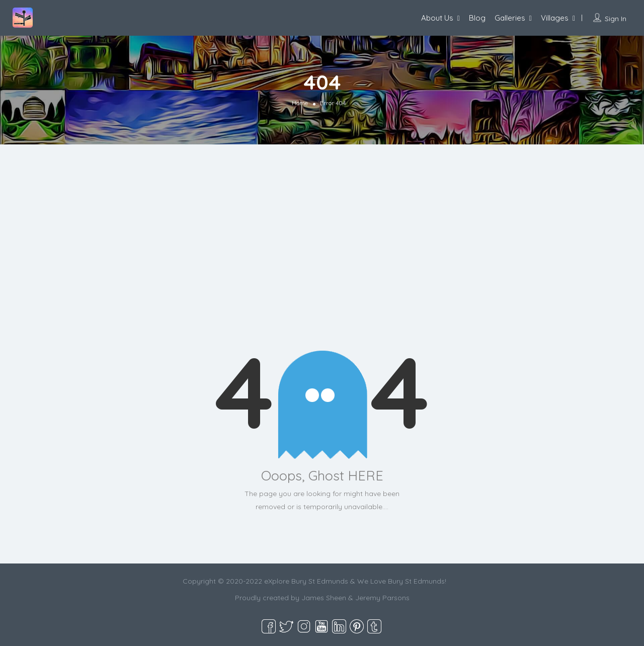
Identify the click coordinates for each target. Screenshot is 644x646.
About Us (437, 18)
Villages (555, 18)
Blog (477, 18)
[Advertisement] (322, 250)
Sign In (616, 19)
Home (300, 103)
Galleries (510, 18)
